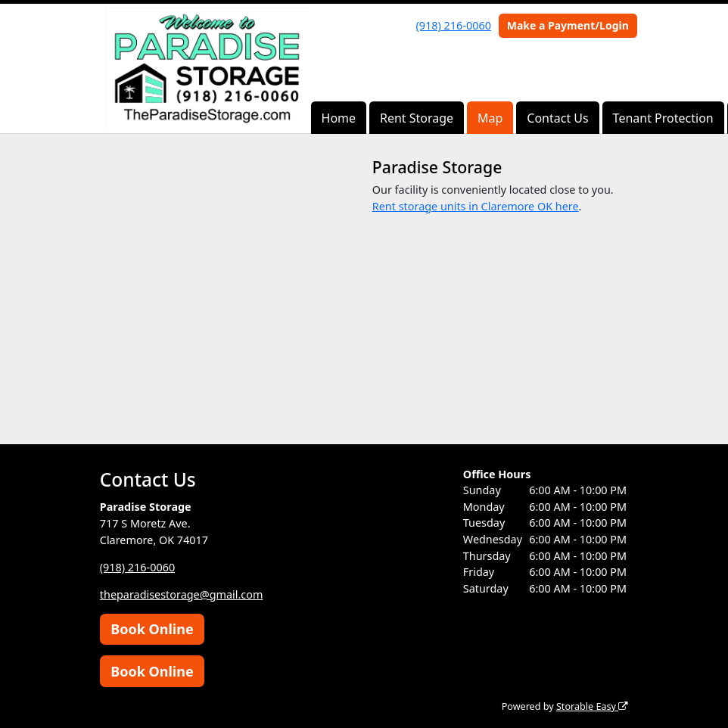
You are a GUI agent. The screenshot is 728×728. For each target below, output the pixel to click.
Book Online (152, 629)
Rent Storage (417, 118)
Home (339, 118)
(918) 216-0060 (454, 25)
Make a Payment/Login (568, 25)
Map (490, 118)
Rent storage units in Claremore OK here (476, 206)
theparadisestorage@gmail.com (182, 594)
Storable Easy (592, 706)
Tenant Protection (663, 118)
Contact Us (557, 118)
